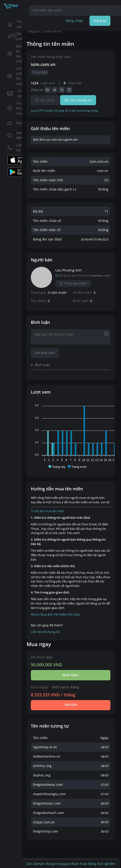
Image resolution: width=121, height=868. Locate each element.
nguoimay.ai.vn (45, 747)
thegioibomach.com (48, 813)
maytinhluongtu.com (49, 794)
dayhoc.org (42, 775)
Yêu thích (45, 100)
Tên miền (13, 36)
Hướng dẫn (13, 135)
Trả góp (71, 705)
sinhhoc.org (42, 766)
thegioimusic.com (47, 803)
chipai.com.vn (44, 822)
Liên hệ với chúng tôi (45, 632)
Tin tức (13, 94)
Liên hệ (13, 148)
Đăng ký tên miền (13, 54)
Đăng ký (100, 21)
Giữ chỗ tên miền (13, 76)
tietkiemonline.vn (47, 756)
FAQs (13, 123)
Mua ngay (71, 675)
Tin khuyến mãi (13, 108)
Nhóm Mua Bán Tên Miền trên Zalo (55, 614)
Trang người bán (73, 283)
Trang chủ (13, 24)
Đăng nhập (74, 21)
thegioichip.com (46, 831)
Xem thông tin (78, 100)
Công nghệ (40, 72)
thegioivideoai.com (48, 785)
